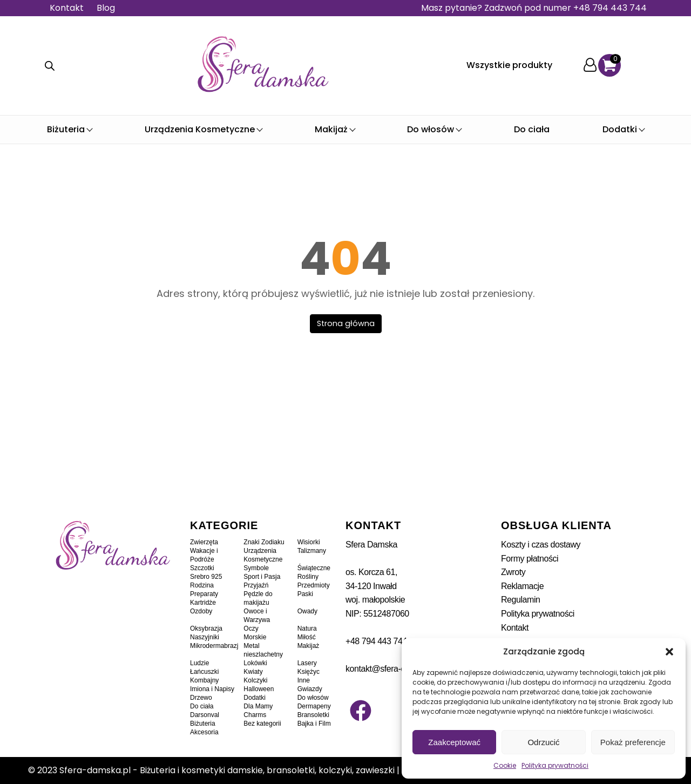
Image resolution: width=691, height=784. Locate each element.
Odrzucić (543, 742)
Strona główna (346, 323)
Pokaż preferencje (633, 742)
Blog (106, 8)
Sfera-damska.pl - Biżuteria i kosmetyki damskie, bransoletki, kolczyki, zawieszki (227, 770)
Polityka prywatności (555, 765)
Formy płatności (530, 559)
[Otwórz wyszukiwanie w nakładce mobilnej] (50, 66)
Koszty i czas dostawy (541, 545)
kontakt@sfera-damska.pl (392, 669)
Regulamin (520, 600)
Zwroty (513, 572)
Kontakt (67, 8)
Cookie (505, 765)
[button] (669, 652)
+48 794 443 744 (376, 641)
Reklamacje (522, 586)
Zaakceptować (454, 742)
